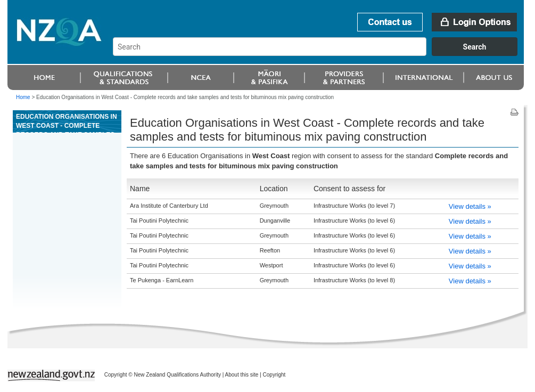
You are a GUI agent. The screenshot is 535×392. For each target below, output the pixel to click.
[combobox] (320, 53)
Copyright (274, 375)
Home (23, 97)
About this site (242, 375)
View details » (470, 206)
